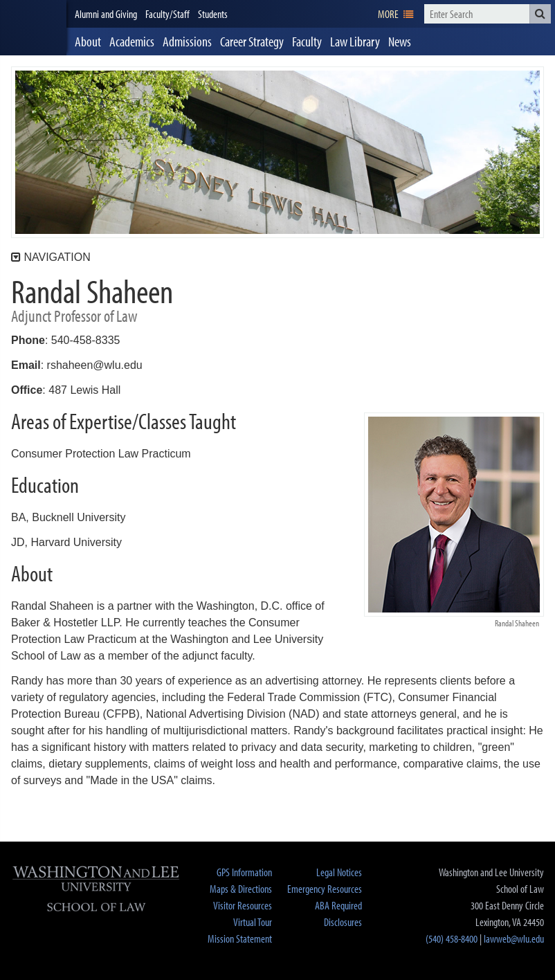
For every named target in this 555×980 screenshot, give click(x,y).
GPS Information (244, 872)
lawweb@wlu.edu (514, 938)
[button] (540, 14)
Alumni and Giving (106, 14)
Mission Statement (240, 938)
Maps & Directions (241, 889)
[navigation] (395, 14)
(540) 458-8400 (452, 938)
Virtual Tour (253, 922)
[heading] (33, 28)
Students (213, 14)
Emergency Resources (325, 889)
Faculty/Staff (167, 14)
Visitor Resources (243, 905)
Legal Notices (339, 872)
